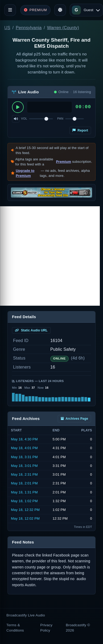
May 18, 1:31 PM (24, 492)
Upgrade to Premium (25, 173)
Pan (60, 119)
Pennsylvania (29, 28)
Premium (63, 162)
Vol (24, 119)
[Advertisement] (50, 256)
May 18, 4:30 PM (24, 439)
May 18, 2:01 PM (24, 483)
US (7, 28)
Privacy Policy (46, 628)
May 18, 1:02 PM (24, 501)
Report (80, 130)
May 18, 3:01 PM (24, 466)
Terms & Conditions (15, 628)
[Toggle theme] (60, 10)
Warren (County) (63, 28)
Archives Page (74, 419)
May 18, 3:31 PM (24, 457)
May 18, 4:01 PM (24, 448)
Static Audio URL (31, 330)
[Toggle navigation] (10, 10)
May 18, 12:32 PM (25, 510)
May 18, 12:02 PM (25, 518)
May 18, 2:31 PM (24, 474)
